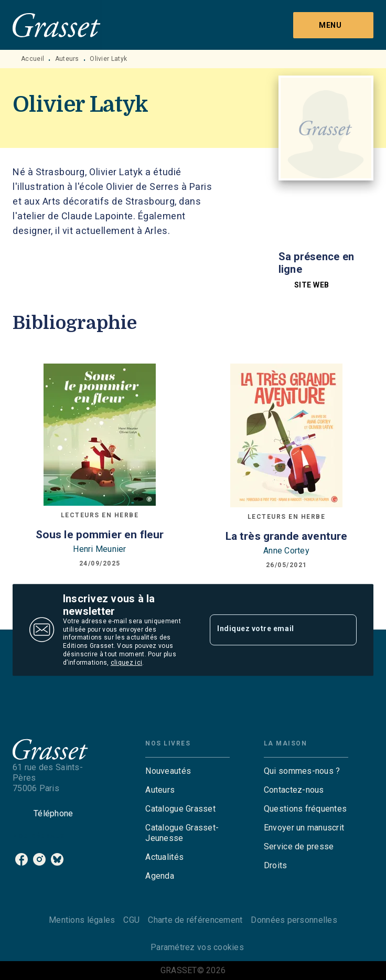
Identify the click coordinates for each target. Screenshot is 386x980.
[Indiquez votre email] (270, 630)
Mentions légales (82, 920)
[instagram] (39, 859)
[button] (306, 285)
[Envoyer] (344, 630)
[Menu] (333, 25)
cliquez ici (126, 663)
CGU (131, 920)
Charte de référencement (195, 920)
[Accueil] (57, 25)
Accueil (33, 59)
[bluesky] (57, 859)
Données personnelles (294, 920)
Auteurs (67, 59)
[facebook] (22, 859)
